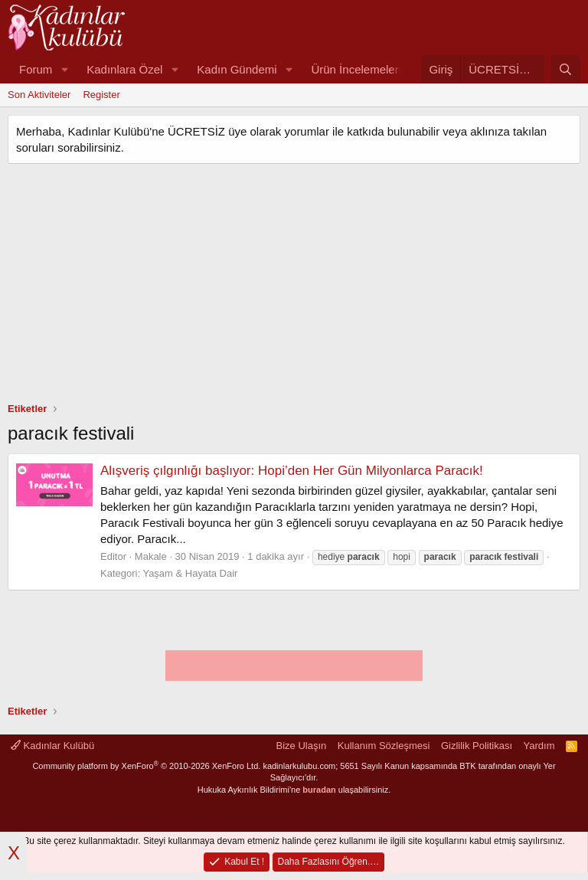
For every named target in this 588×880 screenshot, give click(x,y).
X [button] (14, 853)
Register (101, 95)
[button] (64, 69)
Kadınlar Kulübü (52, 746)
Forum (36, 69)
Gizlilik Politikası (477, 746)
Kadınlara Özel (124, 69)
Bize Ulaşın (302, 746)
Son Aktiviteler (39, 95)
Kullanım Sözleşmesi (384, 746)
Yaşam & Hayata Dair (190, 573)
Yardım (539, 746)
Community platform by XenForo (146, 766)
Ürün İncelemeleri (356, 69)
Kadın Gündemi (237, 69)
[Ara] (565, 69)
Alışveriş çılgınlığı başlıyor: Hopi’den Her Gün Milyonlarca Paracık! (292, 471)
